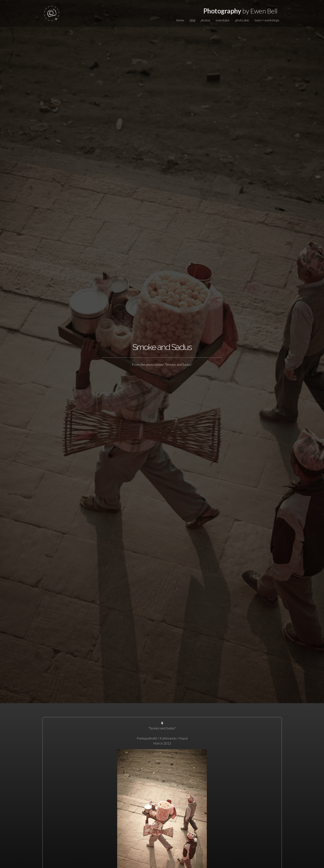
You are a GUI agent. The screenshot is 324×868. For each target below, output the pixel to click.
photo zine (242, 20)
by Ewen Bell (241, 11)
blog (192, 20)
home (180, 20)
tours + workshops (267, 20)
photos (205, 20)
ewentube (223, 20)
